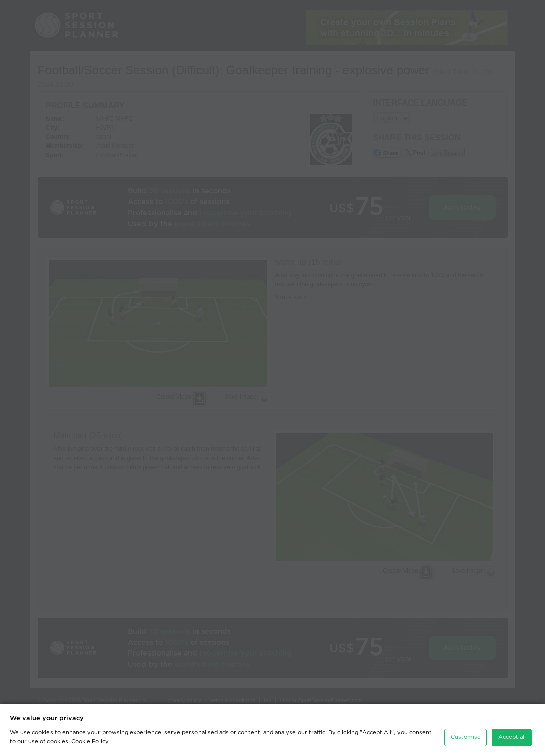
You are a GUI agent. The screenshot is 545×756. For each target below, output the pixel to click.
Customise (466, 737)
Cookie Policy (90, 742)
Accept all (512, 737)
